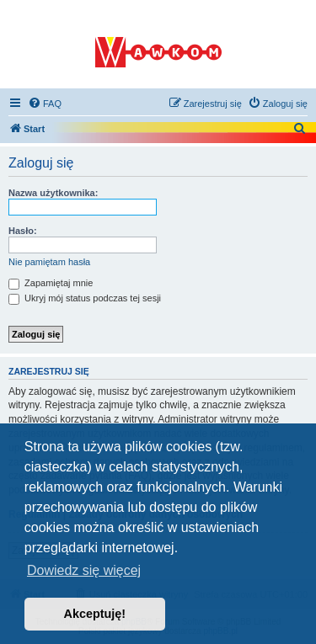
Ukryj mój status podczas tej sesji (85, 298)
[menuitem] (45, 104)
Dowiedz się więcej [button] (84, 570)
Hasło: (23, 231)
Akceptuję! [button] (95, 614)
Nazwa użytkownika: (53, 193)
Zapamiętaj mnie (51, 283)
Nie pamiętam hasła (49, 262)
